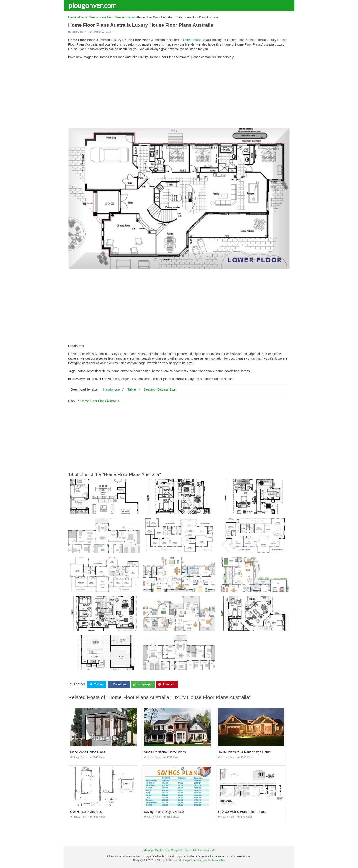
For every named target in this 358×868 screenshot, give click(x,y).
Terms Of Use (193, 850)
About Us (209, 850)
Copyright (177, 850)
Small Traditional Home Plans (165, 752)
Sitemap (148, 850)
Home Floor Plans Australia (100, 401)
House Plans (76, 32)
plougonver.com (92, 5)
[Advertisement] (179, 95)
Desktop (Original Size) (160, 389)
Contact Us (162, 850)
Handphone (111, 389)
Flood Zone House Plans (88, 752)
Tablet (132, 389)
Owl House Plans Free (86, 812)
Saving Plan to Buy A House (164, 812)
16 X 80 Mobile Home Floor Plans (242, 812)
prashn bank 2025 (214, 860)
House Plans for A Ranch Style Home (244, 752)
